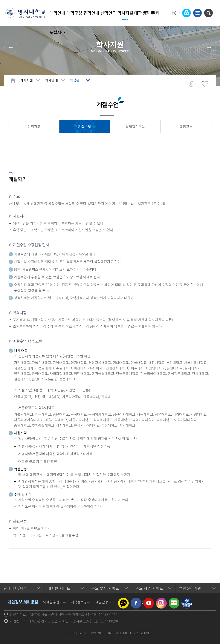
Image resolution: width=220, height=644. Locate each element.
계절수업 (85, 126)
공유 (191, 84)
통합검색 (208, 13)
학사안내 (51, 80)
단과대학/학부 (15, 588)
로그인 (186, 13)
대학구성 (74, 13)
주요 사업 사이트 (149, 588)
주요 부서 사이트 (105, 588)
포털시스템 (57, 32)
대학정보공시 (81, 602)
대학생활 (142, 13)
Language (176, 13)
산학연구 (108, 13)
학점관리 (76, 80)
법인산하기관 (190, 588)
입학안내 (91, 13)
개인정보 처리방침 (23, 602)
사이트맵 (197, 13)
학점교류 (186, 126)
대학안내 (57, 13)
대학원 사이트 (59, 588)
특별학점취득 (135, 126)
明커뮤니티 (159, 13)
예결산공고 (103, 602)
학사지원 (125, 13)
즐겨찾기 (205, 84)
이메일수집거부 (54, 602)
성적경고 (34, 126)
